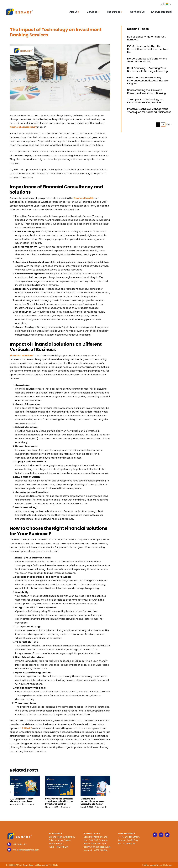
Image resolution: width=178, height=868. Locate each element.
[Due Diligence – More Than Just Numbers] (25, 778)
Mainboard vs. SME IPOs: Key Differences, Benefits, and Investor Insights (148, 80)
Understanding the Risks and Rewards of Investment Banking (147, 92)
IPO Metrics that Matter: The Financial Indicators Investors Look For (59, 801)
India (166, 4)
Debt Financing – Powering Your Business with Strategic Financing (147, 70)
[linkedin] (167, 835)
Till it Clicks (53, 865)
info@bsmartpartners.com (26, 850)
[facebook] (155, 835)
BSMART (27, 728)
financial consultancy (23, 127)
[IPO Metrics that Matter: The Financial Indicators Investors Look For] (60, 778)
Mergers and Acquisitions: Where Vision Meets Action (92, 801)
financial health (84, 198)
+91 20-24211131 (20, 844)
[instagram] (161, 835)
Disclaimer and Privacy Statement (157, 865)
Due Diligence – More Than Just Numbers (22, 800)
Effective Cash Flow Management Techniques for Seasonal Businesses (149, 110)
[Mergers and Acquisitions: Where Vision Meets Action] (95, 778)
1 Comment (29, 804)
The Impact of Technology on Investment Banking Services (145, 101)
